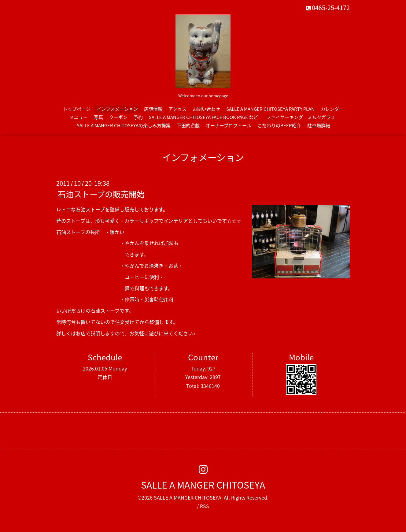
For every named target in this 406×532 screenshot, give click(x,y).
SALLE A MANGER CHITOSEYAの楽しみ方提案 (124, 125)
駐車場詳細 (319, 125)
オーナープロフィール (229, 125)
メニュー (79, 117)
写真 (98, 117)
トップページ (77, 109)
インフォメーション (117, 109)
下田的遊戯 (188, 125)
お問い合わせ (206, 109)
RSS (205, 506)
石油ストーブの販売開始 (101, 194)
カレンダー (332, 109)
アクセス (177, 109)
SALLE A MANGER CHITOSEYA (203, 485)
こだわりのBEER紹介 (279, 125)
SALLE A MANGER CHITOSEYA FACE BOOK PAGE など (203, 117)
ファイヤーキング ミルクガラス (303, 117)
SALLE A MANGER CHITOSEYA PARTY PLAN (270, 109)
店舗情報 (153, 109)
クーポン (118, 117)
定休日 (105, 377)
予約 (138, 117)
